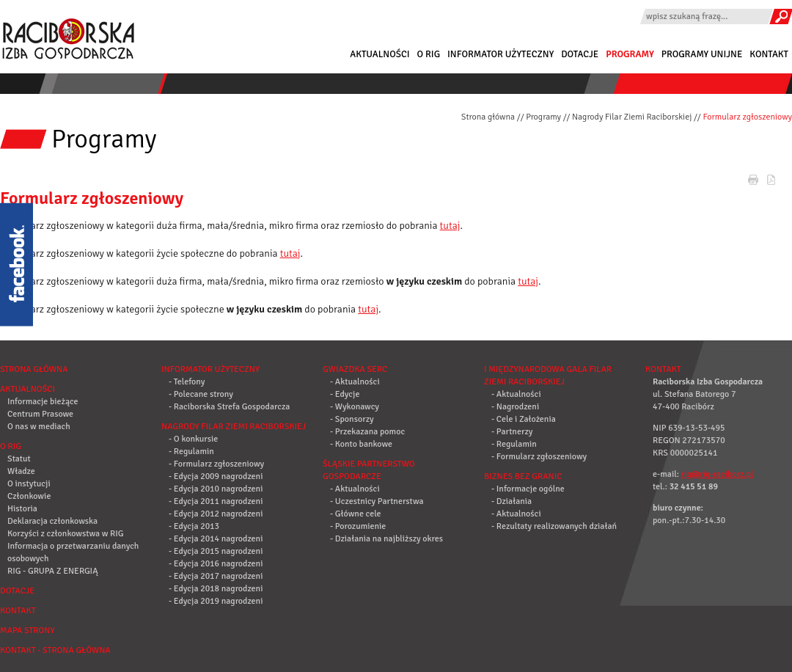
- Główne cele (356, 514)
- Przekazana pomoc (367, 432)
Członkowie (29, 496)
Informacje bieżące (43, 402)
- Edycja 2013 (194, 526)
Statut (19, 459)
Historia (22, 509)
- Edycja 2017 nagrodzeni (216, 576)
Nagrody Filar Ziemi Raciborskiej (632, 117)
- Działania (511, 501)
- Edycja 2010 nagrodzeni (216, 489)
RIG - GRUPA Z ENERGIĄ (52, 571)
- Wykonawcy (355, 407)
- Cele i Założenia (524, 419)
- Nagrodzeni (515, 407)
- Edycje (345, 394)
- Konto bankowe (361, 444)
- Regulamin (191, 452)
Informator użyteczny (500, 54)
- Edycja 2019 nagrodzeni (216, 601)
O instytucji (29, 484)
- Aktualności (355, 382)
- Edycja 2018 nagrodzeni (216, 589)
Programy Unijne (702, 54)
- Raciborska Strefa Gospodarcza (229, 407)
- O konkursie (193, 439)
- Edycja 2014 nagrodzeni (216, 539)
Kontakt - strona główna (55, 650)
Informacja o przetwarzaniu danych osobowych (73, 552)
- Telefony (187, 382)
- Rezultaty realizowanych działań (554, 526)
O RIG (429, 54)
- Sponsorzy (352, 419)
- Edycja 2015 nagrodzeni (216, 551)
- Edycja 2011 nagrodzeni (216, 501)
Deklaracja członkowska (52, 521)
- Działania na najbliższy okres (386, 539)
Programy (630, 54)
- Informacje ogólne (528, 489)
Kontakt (769, 54)
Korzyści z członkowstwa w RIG (66, 534)
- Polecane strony (201, 394)
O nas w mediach (39, 427)
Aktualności (379, 54)
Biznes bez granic (523, 476)
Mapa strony (27, 631)
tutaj (450, 226)
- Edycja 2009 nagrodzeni (216, 476)
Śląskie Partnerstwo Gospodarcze (369, 470)
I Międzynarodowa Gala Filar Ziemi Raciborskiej (548, 376)
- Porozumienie (358, 526)
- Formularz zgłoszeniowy (216, 464)
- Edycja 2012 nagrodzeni (216, 514)
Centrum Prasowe (40, 414)
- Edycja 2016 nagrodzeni (216, 564)
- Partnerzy (512, 432)
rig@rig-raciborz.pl (718, 474)
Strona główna (488, 117)
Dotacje (580, 54)
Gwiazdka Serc (355, 369)
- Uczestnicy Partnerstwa (377, 501)
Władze (21, 471)
